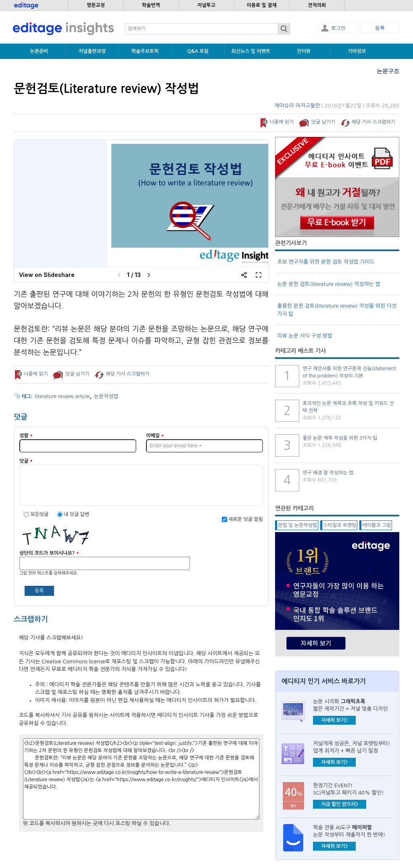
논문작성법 (106, 396)
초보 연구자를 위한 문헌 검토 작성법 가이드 (326, 262)
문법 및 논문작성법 (297, 525)
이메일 (155, 436)
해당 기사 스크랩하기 (373, 122)
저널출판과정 (92, 51)
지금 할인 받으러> (340, 804)
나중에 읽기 (282, 122)
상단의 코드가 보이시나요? (49, 553)
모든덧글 (40, 514)
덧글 (26, 461)
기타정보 (357, 51)
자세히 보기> (334, 720)
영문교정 (96, 5)
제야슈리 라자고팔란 (297, 106)
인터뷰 (304, 51)
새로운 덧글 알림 (246, 519)
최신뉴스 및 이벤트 (251, 51)
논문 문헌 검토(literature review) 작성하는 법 (329, 284)
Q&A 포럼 (198, 51)
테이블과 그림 (376, 525)
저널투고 (206, 5)
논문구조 (388, 71)
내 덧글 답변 (76, 514)
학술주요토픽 (145, 51)
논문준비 (39, 51)
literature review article (63, 396)
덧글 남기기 (323, 122)
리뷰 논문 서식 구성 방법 (305, 336)
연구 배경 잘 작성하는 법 (328, 473)
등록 (380, 28)
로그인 (338, 28)
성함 (26, 436)
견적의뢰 (317, 5)
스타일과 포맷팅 (340, 525)
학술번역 (151, 5)
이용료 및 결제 (261, 5)
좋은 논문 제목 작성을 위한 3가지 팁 (340, 438)
